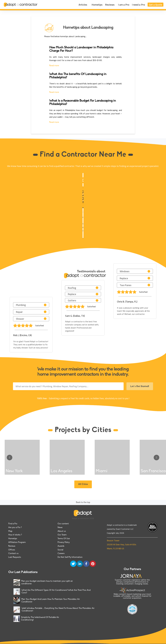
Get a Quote (155, 5)
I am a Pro (124, 5)
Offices (12, 550)
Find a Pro (13, 524)
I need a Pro (138, 5)
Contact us (13, 554)
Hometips (97, 5)
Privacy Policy (64, 542)
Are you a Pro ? (15, 528)
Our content (63, 524)
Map (10, 531)
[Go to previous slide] (10, 458)
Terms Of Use (64, 539)
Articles (83, 5)
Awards (61, 546)
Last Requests (15, 557)
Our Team (62, 535)
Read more (54, 66)
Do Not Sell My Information (70, 557)
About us (62, 531)
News (60, 528)
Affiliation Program (17, 542)
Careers (61, 554)
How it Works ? (15, 535)
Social (60, 550)
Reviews (110, 5)
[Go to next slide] (156, 458)
